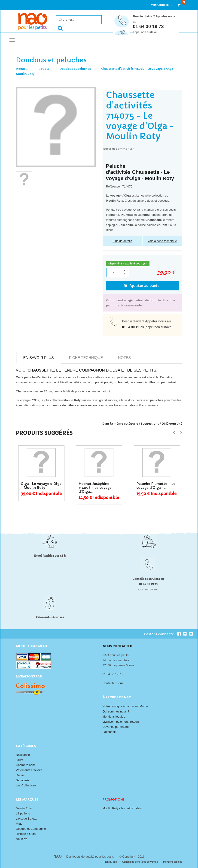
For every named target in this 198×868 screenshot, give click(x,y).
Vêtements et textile (29, 770)
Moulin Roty (24, 808)
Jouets (44, 69)
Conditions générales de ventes (140, 862)
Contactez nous (113, 683)
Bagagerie (23, 780)
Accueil (22, 69)
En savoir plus (39, 358)
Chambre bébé (26, 765)
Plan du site (111, 862)
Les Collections (26, 785)
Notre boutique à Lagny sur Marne (125, 706)
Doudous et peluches (75, 69)
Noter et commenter (118, 149)
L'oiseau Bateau (27, 819)
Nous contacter (117, 646)
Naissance (23, 755)
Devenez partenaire (116, 727)
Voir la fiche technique (162, 241)
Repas (20, 775)
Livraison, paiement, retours (121, 722)
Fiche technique (86, 358)
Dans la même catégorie (120, 424)
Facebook (109, 732)
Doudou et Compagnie (31, 829)
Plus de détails (122, 241)
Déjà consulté (172, 424)
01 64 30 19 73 (148, 26)
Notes (124, 358)
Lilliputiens (23, 813)
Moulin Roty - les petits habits (122, 808)
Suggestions (150, 424)
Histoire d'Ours (26, 834)
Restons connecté (162, 634)
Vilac (19, 824)
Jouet (20, 760)
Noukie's (22, 839)
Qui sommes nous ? (116, 711)
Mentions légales (114, 717)
